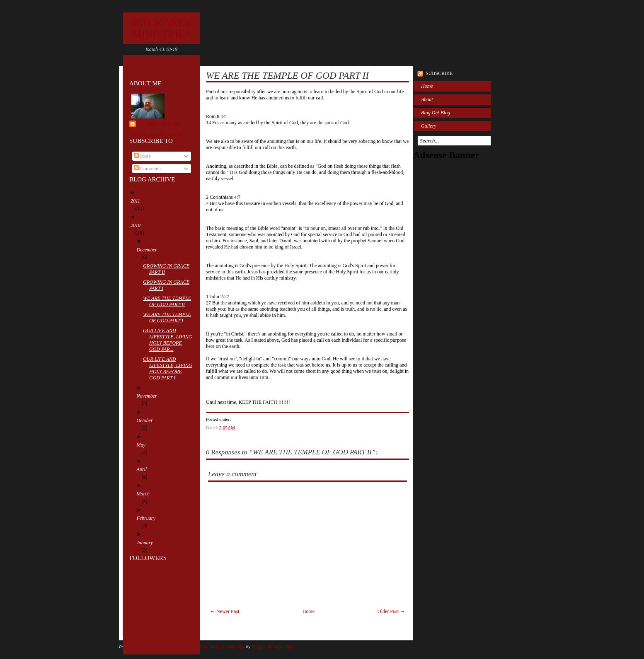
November (149, 396)
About (427, 99)
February (148, 518)
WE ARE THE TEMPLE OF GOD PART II (169, 301)
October (147, 420)
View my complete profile (155, 134)
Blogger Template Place (274, 647)
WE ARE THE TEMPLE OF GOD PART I (169, 317)
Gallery (429, 126)
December (149, 250)
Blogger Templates (228, 647)
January (147, 543)
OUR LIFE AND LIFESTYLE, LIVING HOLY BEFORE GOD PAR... (170, 340)
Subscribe (439, 73)
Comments (148, 169)
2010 (138, 225)
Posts (142, 156)
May (143, 445)
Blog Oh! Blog (436, 113)
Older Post (388, 611)
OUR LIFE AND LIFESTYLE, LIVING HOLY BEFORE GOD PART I (170, 368)
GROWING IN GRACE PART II (169, 269)
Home (309, 611)
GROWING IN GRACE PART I (169, 285)
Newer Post (228, 611)
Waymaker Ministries (159, 123)
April (144, 469)
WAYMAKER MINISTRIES (161, 28)
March (145, 494)
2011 (138, 201)
